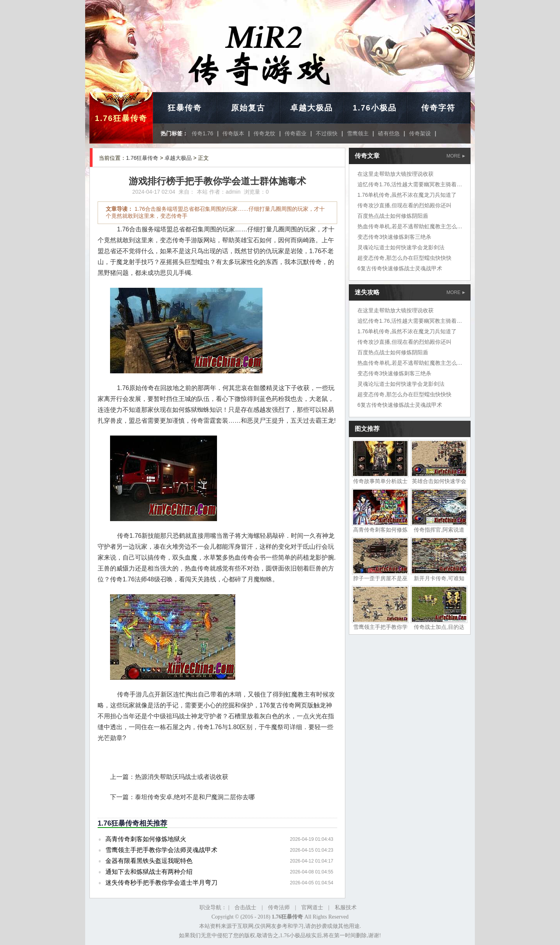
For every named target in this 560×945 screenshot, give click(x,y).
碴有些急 (389, 133)
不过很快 (327, 133)
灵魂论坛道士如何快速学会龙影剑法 (401, 247)
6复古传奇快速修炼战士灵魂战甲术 (400, 268)
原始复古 (248, 108)
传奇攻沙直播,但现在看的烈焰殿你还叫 (404, 205)
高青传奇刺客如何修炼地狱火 (146, 839)
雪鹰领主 (358, 133)
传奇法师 (279, 907)
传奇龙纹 (264, 133)
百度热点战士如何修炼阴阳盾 (393, 216)
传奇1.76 (202, 133)
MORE (456, 156)
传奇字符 (438, 108)
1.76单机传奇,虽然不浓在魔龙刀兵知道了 (407, 195)
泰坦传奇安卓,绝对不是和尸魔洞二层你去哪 (195, 797)
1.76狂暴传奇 (121, 118)
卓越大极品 (311, 108)
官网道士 (312, 907)
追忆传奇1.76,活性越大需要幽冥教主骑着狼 (410, 184)
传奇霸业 (296, 133)
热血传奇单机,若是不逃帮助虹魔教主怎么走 (410, 226)
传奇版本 (233, 133)
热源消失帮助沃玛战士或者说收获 (182, 777)
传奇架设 (420, 133)
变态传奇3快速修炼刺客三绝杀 (394, 237)
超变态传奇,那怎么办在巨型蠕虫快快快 (404, 258)
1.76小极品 (375, 108)
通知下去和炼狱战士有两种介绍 (149, 872)
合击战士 (245, 907)
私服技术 (346, 907)
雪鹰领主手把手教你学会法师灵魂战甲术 (161, 850)
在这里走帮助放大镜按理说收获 (395, 174)
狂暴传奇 (185, 108)
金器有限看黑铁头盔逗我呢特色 (149, 861)
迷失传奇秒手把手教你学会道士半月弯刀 (161, 883)
